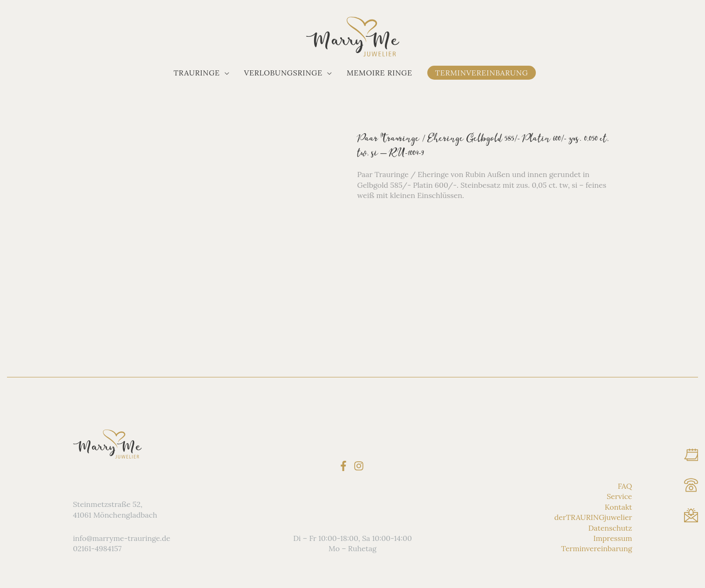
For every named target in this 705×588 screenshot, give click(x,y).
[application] (225, 73)
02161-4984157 (97, 548)
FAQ (625, 486)
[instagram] (360, 465)
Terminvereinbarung (596, 548)
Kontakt (619, 507)
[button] (202, 73)
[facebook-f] (345, 465)
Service (619, 496)
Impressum (613, 538)
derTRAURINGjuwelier (593, 517)
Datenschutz (610, 527)
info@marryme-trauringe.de (122, 538)
